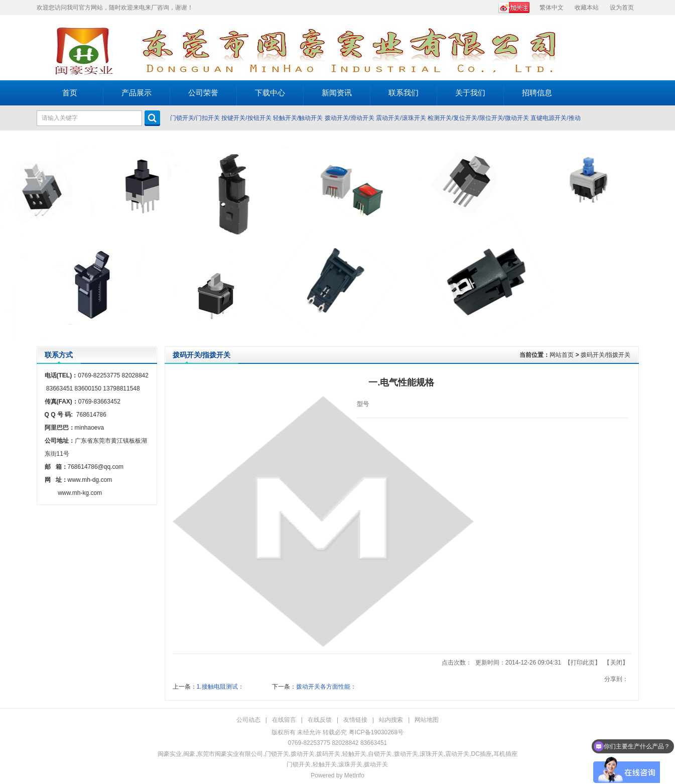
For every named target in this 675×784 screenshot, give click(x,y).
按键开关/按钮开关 (246, 118)
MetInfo (354, 775)
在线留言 (284, 720)
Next (665, 238)
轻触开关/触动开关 (298, 118)
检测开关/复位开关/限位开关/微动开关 (478, 118)
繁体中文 (552, 8)
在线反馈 (320, 720)
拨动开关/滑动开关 (350, 118)
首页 (70, 93)
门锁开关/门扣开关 (195, 118)
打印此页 (583, 663)
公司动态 (248, 720)
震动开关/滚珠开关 (401, 118)
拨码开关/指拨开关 (605, 355)
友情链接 (355, 720)
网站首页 (562, 355)
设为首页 (622, 8)
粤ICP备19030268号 (376, 732)
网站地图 (427, 720)
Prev (10, 238)
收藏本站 (587, 8)
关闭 (616, 663)
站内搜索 (391, 720)
